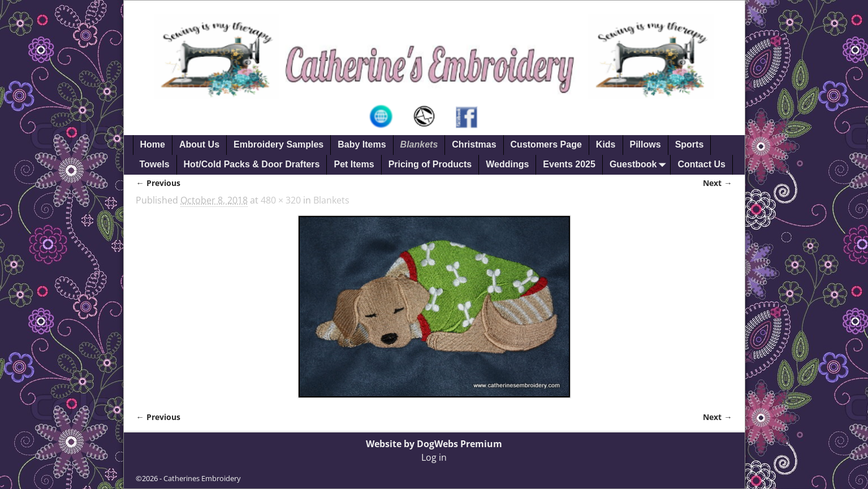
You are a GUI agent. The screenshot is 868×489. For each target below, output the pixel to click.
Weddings (507, 164)
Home (153, 144)
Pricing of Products (430, 164)
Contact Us (701, 164)
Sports (690, 144)
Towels (155, 164)
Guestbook (640, 165)
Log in (434, 457)
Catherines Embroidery (202, 478)
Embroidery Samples (278, 144)
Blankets (419, 144)
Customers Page (546, 144)
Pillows (645, 144)
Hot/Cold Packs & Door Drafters (252, 164)
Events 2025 (569, 164)
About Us (199, 144)
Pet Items (354, 164)
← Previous (158, 183)
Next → (717, 183)
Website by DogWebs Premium (434, 444)
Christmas (474, 144)
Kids (606, 144)
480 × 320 (281, 200)
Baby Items (362, 144)
